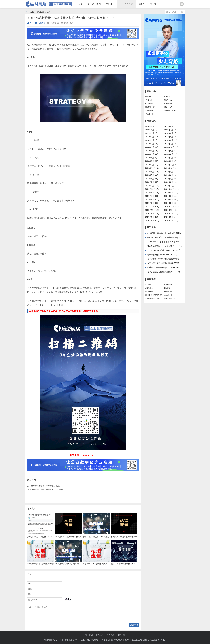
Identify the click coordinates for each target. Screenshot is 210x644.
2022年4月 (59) (171, 179)
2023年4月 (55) (171, 158)
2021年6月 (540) (171, 196)
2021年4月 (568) (171, 200)
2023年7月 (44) (152, 154)
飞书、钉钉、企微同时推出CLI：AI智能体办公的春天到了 (173, 272)
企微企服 (168, 285)
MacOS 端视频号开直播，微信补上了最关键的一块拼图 (172, 246)
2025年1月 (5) (151, 133)
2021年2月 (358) (171, 203)
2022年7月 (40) (152, 175)
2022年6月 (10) (171, 175)
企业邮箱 (168, 104)
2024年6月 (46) (171, 137)
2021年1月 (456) (152, 206)
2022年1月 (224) (152, 186)
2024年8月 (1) (170, 133)
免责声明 (121, 635)
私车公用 (149, 114)
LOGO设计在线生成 (153, 295)
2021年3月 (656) (152, 203)
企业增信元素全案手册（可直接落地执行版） (167, 233)
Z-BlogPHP (59, 640)
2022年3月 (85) (152, 182)
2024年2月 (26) (171, 144)
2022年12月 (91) (171, 165)
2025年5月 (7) (151, 130)
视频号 (141, 4)
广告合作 (110, 635)
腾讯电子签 (150, 107)
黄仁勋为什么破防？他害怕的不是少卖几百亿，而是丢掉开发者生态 (177, 237)
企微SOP (149, 104)
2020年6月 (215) (152, 217)
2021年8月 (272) (171, 193)
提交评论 (134, 625)
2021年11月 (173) (153, 189)
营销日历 (149, 288)
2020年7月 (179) (171, 213)
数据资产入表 (170, 110)
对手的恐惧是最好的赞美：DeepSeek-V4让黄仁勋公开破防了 (174, 267)
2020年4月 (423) (152, 220)
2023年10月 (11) (171, 147)
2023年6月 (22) (171, 154)
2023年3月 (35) (152, 161)
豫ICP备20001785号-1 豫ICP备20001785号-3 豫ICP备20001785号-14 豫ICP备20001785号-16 (126, 640)
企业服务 (149, 110)
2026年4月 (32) (152, 126)
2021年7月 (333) (152, 196)
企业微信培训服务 (153, 298)
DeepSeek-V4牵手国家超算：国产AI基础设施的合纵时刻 (172, 242)
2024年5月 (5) (151, 140)
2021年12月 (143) (172, 186)
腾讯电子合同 (170, 298)
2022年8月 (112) (171, 172)
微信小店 (110, 4)
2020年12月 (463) (172, 206)
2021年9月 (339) (152, 193)
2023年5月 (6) (151, 158)
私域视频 (149, 291)
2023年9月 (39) (152, 151)
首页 (80, 4)
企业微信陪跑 (94, 4)
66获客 (167, 288)
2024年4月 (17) (171, 140)
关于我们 (154, 4)
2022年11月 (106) (153, 168)
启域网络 (149, 285)
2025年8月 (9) (170, 126)
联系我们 (100, 635)
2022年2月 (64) (171, 182)
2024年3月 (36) (152, 144)
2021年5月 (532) (152, 200)
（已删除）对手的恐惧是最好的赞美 (163, 259)
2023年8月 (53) (171, 151)
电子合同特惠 (126, 4)
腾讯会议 (168, 107)
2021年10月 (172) (172, 189)
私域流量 (40, 12)
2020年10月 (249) (172, 210)
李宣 (30, 23)
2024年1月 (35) (152, 147)
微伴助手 (168, 291)
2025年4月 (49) (171, 130)
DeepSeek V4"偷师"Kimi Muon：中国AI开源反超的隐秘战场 (174, 250)
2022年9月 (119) (152, 172)
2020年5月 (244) (171, 217)
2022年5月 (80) (152, 179)
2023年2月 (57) (171, 161)
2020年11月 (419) (153, 210)
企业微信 (168, 97)
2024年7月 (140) (152, 137)
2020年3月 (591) (171, 220)
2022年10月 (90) (171, 168)
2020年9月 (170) (152, 213)
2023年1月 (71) (152, 165)
